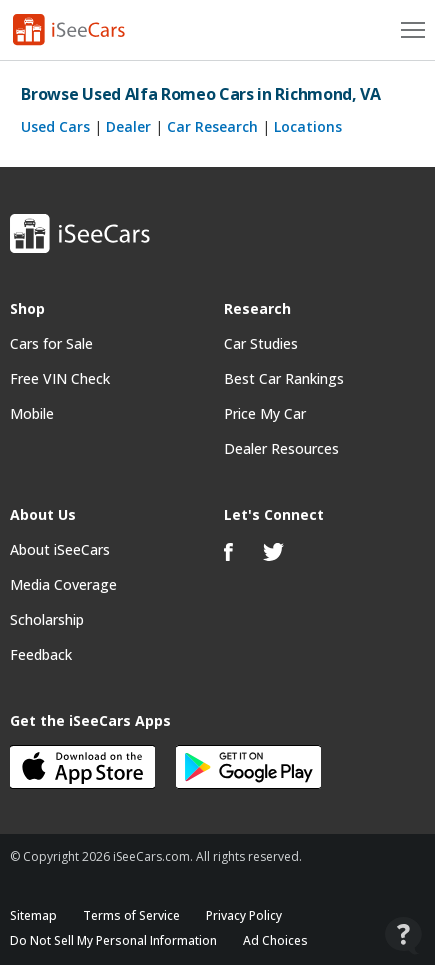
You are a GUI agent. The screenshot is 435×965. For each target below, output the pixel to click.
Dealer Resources (281, 448)
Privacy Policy (244, 915)
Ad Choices (275, 940)
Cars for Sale (51, 343)
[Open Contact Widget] (403, 935)
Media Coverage (63, 584)
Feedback (41, 654)
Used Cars (55, 126)
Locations (308, 126)
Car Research (212, 126)
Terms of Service (131, 915)
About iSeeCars (60, 549)
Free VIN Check (60, 378)
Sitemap (33, 915)
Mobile (32, 413)
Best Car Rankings (284, 378)
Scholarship (47, 619)
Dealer (128, 126)
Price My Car (265, 413)
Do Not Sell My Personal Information (113, 940)
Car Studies (261, 343)
